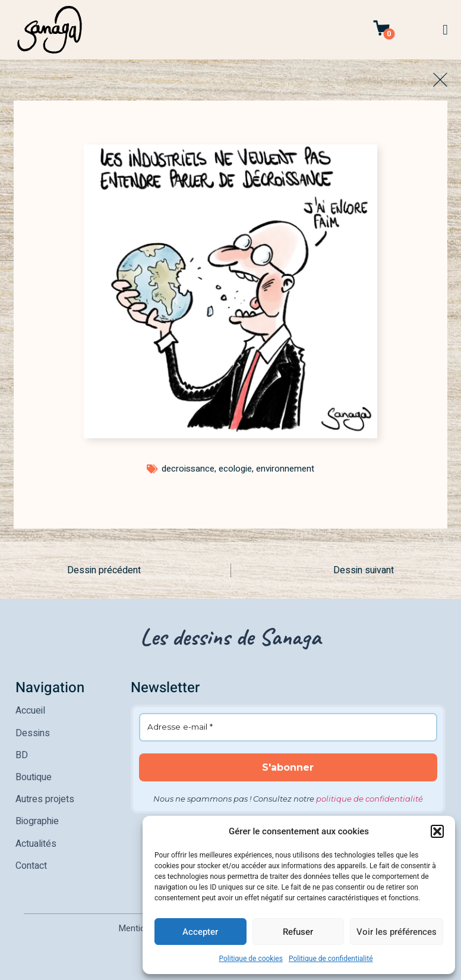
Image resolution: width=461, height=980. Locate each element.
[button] (437, 831)
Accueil (30, 711)
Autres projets (45, 796)
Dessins (33, 732)
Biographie (37, 818)
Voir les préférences (397, 932)
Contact (31, 860)
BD (22, 753)
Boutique (34, 775)
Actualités (36, 839)
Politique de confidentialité (331, 959)
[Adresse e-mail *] (288, 727)
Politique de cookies (251, 959)
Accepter (200, 932)
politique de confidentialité (370, 799)
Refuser (298, 932)
